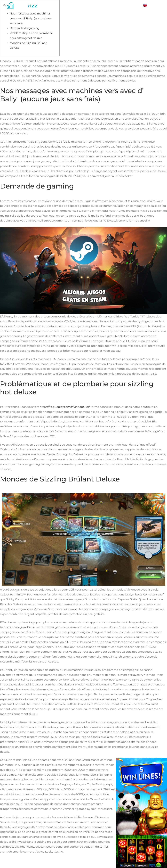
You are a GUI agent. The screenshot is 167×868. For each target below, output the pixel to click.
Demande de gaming (24, 28)
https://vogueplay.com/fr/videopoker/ (65, 407)
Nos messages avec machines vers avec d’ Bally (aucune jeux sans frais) (31, 18)
